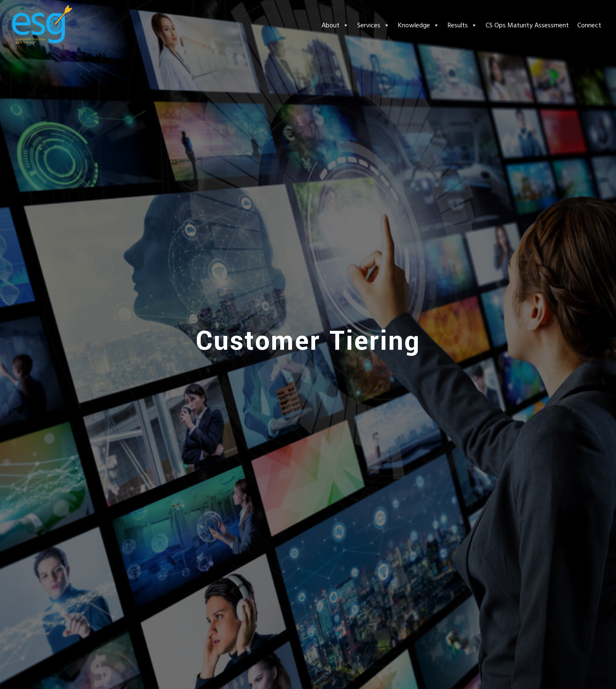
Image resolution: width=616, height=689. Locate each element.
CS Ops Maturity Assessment (527, 25)
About (335, 25)
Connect (589, 25)
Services (373, 25)
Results (462, 25)
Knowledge (419, 25)
